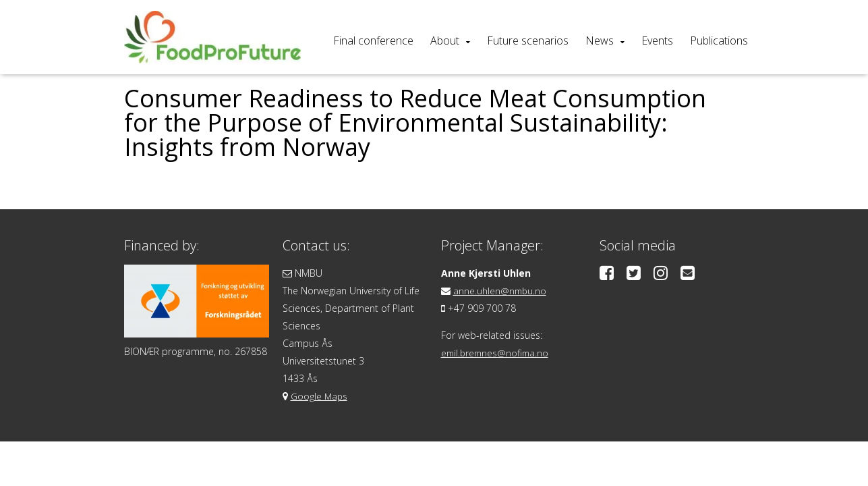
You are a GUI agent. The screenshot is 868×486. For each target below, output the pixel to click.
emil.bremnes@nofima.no (497, 353)
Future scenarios (528, 40)
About (445, 40)
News (600, 40)
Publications (719, 40)
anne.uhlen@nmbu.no (501, 291)
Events (657, 40)
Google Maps (320, 396)
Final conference (373, 40)
